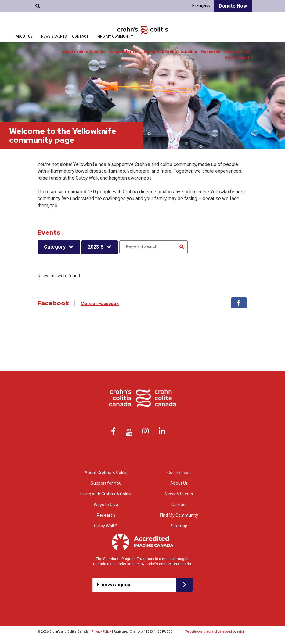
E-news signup (114, 585)
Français (201, 6)
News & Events (54, 36)
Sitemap (179, 526)
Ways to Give (237, 52)
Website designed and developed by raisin (215, 632)
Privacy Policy (101, 632)
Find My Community (115, 36)
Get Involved (237, 58)
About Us (24, 36)
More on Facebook (100, 304)
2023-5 (96, 247)
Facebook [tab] (239, 303)
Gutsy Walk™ (106, 526)
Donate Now (233, 6)
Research (211, 52)
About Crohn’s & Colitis (106, 473)
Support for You (125, 52)
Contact (80, 36)
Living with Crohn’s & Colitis (170, 52)
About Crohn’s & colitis (84, 52)
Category (55, 247)
